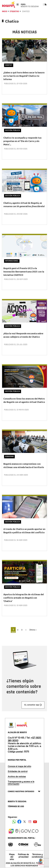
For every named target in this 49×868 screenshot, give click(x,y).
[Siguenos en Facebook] (14, 822)
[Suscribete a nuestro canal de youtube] (35, 822)
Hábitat (9, 65)
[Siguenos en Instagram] (30, 822)
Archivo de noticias (17, 776)
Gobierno (9, 456)
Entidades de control (18, 771)
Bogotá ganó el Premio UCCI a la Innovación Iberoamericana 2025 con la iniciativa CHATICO (24, 272)
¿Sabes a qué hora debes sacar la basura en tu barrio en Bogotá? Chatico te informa (24, 76)
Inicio (5, 11)
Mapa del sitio (12, 857)
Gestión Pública (13, 130)
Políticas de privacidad (23, 856)
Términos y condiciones (37, 856)
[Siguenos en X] (25, 822)
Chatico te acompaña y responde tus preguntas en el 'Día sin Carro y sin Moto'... (22, 141)
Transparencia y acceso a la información (21, 783)
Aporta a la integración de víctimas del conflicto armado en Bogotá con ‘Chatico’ (24, 598)
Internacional (12, 261)
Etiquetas (14, 11)
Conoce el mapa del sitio (19, 766)
